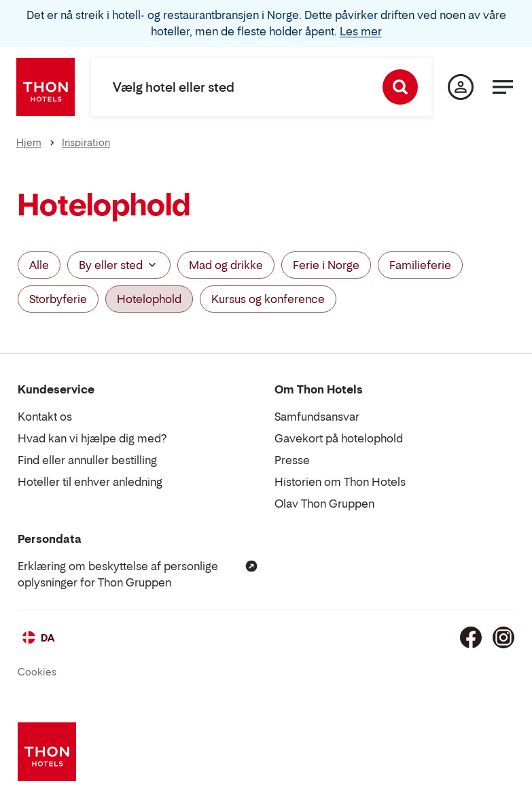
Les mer (361, 31)
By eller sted (119, 265)
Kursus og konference (268, 299)
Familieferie (420, 265)
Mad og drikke (226, 265)
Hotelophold (149, 299)
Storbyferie (58, 299)
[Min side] (461, 87)
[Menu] (503, 87)
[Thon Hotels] (46, 87)
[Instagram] (503, 637)
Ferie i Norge (326, 265)
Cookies (37, 672)
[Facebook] (471, 637)
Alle (39, 265)
